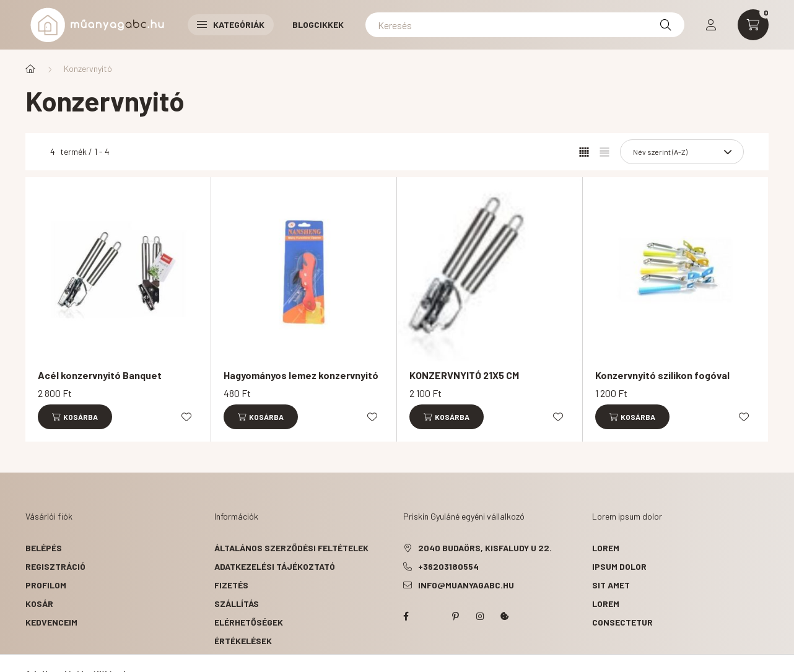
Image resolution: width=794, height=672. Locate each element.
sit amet (611, 585)
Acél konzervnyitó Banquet (100, 375)
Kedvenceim (51, 622)
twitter (430, 616)
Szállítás (237, 604)
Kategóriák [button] (231, 24)
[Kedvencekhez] (186, 417)
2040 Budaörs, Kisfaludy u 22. (485, 548)
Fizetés (231, 585)
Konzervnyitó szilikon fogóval (662, 375)
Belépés (44, 548)
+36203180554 (448, 566)
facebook (406, 616)
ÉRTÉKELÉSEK (243, 641)
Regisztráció (55, 566)
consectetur (622, 622)
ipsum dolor (619, 566)
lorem (606, 548)
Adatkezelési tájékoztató (275, 566)
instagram (480, 616)
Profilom (46, 585)
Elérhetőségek (249, 622)
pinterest (455, 616)
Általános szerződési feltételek (291, 548)
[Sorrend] (682, 152)
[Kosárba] (75, 417)
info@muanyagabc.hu (466, 585)
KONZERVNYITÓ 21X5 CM (464, 375)
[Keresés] (525, 25)
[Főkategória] (30, 69)
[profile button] (711, 25)
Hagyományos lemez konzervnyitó (301, 375)
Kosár (39, 604)
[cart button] (753, 25)
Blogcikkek (318, 24)
